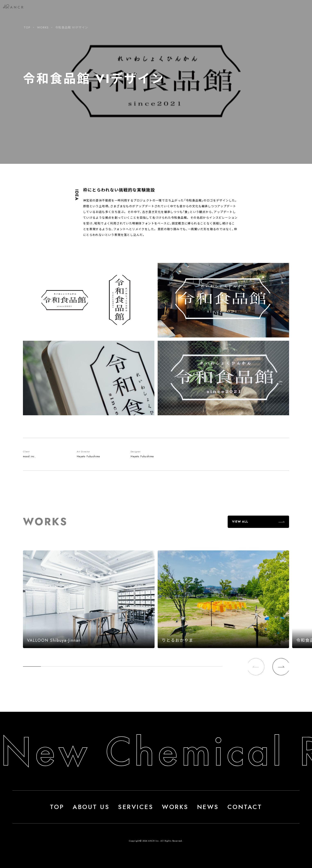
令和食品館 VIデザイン (72, 27)
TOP (27, 27)
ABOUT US (91, 807)
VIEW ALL (240, 522)
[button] (280, 667)
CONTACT (245, 807)
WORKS (43, 27)
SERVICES (136, 807)
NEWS (208, 807)
